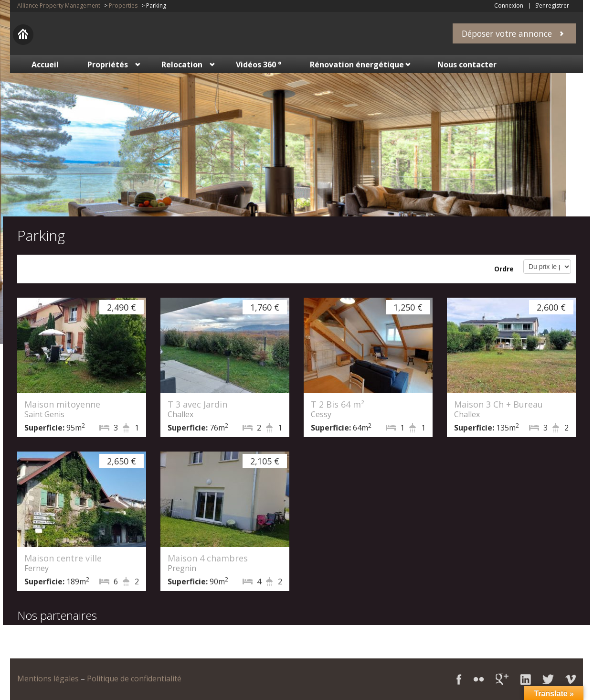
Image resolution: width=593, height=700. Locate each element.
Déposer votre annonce (507, 33)
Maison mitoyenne (62, 404)
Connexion (509, 6)
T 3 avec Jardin (197, 404)
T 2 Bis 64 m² (338, 404)
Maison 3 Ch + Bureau (498, 404)
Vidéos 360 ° (259, 65)
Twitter (548, 679)
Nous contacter (467, 65)
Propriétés (108, 65)
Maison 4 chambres (208, 558)
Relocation (182, 65)
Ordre (504, 269)
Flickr (479, 679)
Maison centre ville (63, 558)
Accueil (45, 65)
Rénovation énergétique (357, 65)
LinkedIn (525, 679)
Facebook (459, 679)
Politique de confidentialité (134, 678)
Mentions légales (48, 678)
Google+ (502, 679)
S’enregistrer (552, 6)
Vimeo (571, 679)
